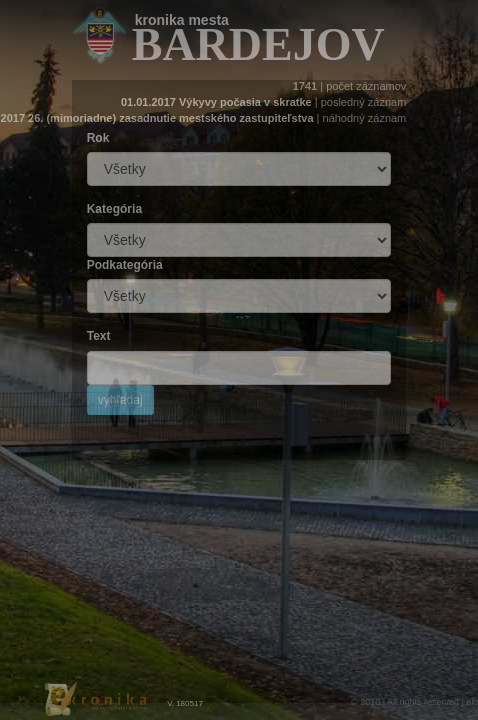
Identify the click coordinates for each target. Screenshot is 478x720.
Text (99, 336)
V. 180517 (185, 703)
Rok (98, 138)
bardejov (258, 44)
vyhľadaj (120, 400)
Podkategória (125, 265)
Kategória (114, 209)
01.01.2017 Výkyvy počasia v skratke (216, 102)
